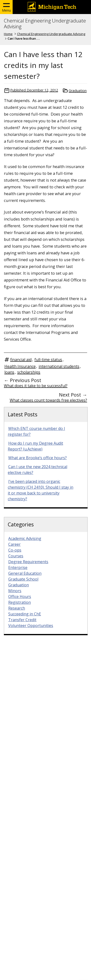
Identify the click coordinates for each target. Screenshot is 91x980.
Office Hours (20, 597)
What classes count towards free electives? (48, 400)
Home (8, 34)
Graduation (78, 91)
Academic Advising (25, 538)
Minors (15, 591)
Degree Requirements (28, 562)
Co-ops (15, 550)
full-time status (48, 360)
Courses (16, 556)
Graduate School (23, 579)
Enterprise (18, 567)
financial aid (21, 360)
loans (9, 372)
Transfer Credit (22, 620)
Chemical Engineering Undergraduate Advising (45, 24)
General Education (25, 573)
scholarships (29, 372)
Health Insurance (20, 366)
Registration (20, 602)
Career (14, 544)
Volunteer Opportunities (31, 626)
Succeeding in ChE (25, 614)
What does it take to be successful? (36, 386)
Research (17, 608)
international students (59, 366)
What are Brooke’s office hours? (37, 458)
